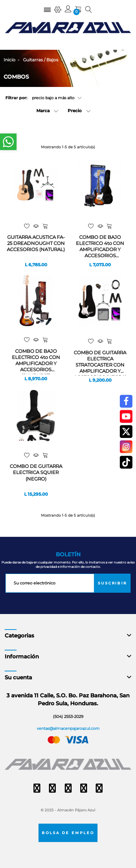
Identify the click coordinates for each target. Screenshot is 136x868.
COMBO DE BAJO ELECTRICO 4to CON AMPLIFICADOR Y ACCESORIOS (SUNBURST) (100, 247)
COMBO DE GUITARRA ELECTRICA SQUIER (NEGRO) (36, 472)
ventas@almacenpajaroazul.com (68, 728)
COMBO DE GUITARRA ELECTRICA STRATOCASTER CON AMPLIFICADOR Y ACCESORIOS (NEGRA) (100, 363)
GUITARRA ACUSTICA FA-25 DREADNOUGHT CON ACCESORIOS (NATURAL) (36, 243)
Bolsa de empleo (68, 833)
